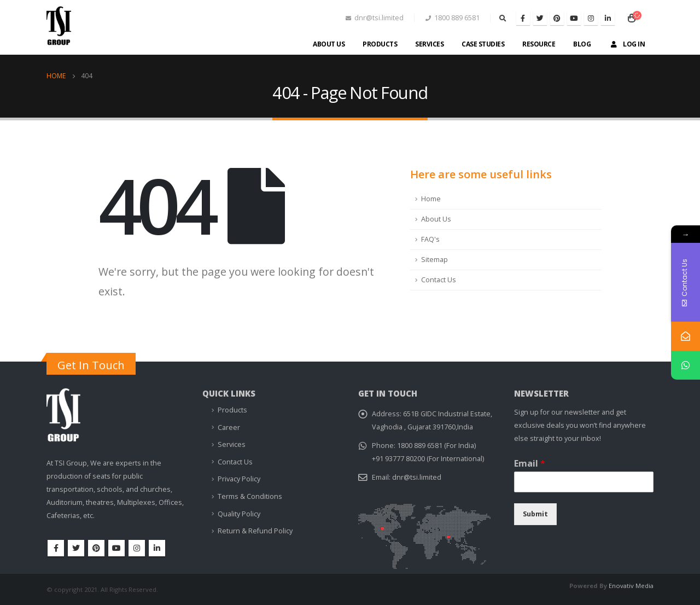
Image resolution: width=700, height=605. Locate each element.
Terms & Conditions (250, 496)
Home (431, 199)
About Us (329, 44)
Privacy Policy (239, 479)
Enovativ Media (631, 586)
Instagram (137, 548)
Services (429, 44)
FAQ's (430, 239)
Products (380, 44)
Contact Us (439, 280)
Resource (539, 44)
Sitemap (434, 260)
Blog (582, 44)
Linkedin (157, 548)
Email (530, 464)
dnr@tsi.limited (417, 477)
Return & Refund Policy (255, 531)
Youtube (116, 548)
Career (229, 427)
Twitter (76, 548)
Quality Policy (239, 514)
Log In (627, 44)
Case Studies (483, 44)
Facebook (56, 548)
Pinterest (96, 548)
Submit (535, 514)
